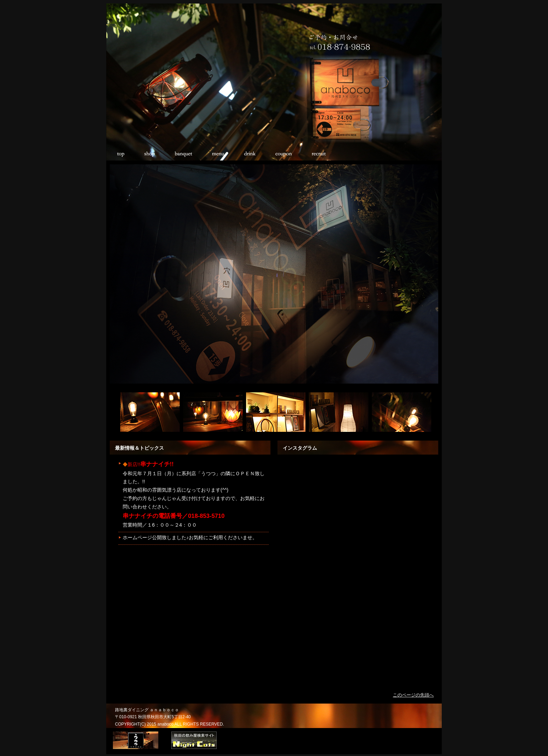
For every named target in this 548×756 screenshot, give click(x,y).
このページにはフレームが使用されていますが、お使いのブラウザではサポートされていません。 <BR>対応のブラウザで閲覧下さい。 (192, 563)
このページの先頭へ (413, 695)
